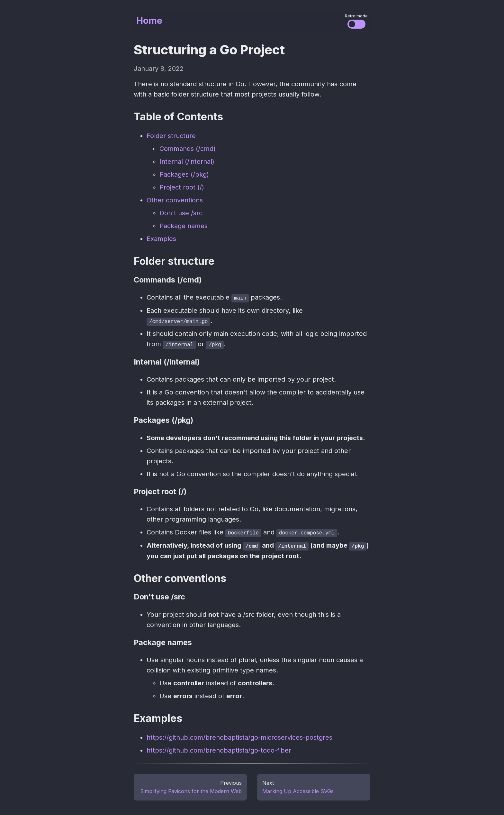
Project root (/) (182, 187)
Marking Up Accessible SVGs (298, 790)
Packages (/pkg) (184, 174)
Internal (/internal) (187, 162)
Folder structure (171, 136)
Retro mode (356, 16)
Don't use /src (181, 213)
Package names (184, 226)
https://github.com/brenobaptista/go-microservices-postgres (239, 736)
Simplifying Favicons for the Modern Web (191, 790)
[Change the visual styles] (356, 24)
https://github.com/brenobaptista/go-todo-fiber (219, 749)
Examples (161, 239)
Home (149, 21)
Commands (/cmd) (188, 149)
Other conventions (175, 200)
